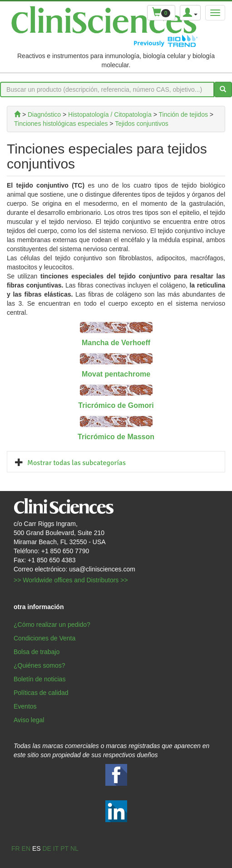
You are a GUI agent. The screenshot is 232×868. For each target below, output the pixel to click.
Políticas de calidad (41, 693)
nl (74, 848)
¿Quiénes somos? (39, 665)
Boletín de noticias (39, 679)
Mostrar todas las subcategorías (77, 463)
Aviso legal (29, 720)
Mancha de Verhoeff (116, 343)
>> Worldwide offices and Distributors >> (71, 580)
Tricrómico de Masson (116, 437)
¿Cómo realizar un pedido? (52, 625)
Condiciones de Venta (44, 638)
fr (16, 848)
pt (64, 848)
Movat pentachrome (116, 374)
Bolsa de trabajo (37, 652)
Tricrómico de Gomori (116, 405)
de (47, 848)
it (56, 848)
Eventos (25, 706)
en (26, 848)
